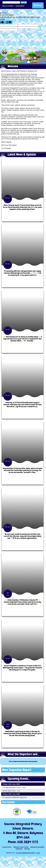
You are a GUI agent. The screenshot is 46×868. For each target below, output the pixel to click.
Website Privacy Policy (21, 847)
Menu (38, 5)
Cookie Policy (7, 847)
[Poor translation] (9, 22)
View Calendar (9, 802)
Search (24, 2)
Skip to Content (8, 6)
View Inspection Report (17, 770)
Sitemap (27, 849)
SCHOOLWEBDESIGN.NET (25, 853)
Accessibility (20, 6)
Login (38, 853)
